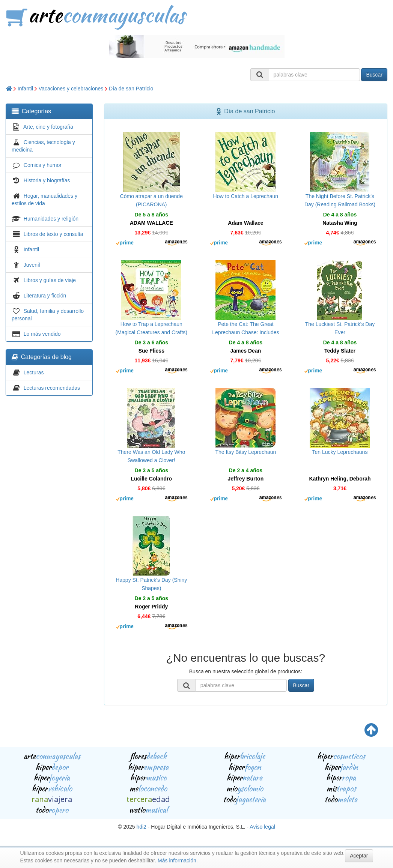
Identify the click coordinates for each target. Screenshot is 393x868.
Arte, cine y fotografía (48, 127)
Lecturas (34, 372)
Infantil (25, 89)
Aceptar (359, 856)
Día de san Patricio (131, 89)
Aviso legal (262, 827)
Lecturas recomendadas (52, 388)
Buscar (374, 75)
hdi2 (141, 827)
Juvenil (32, 265)
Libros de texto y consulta (53, 234)
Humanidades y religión (51, 219)
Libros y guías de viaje (50, 280)
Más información (177, 860)
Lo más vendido (42, 334)
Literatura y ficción (45, 296)
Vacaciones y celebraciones (71, 89)
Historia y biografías (47, 180)
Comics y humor (43, 165)
